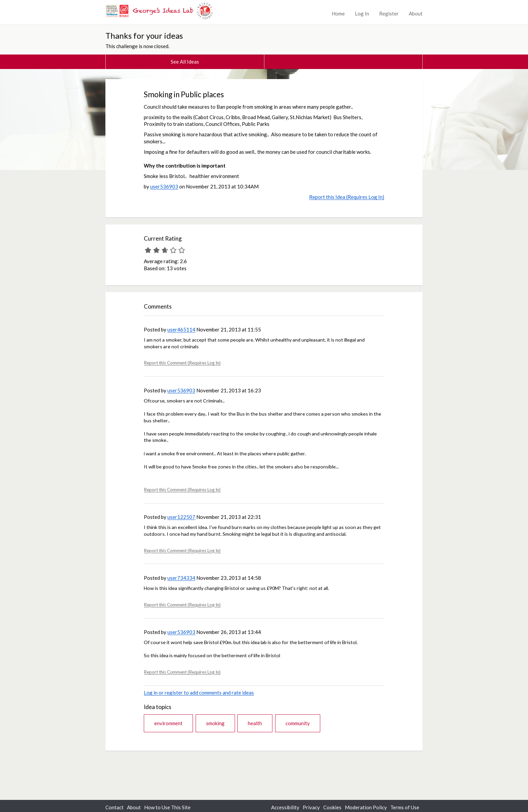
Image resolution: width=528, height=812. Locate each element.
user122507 (181, 517)
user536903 (164, 186)
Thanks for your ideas (144, 36)
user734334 (181, 578)
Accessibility (285, 807)
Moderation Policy (366, 807)
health (255, 723)
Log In (362, 13)
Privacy (311, 807)
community (298, 723)
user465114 (181, 329)
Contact (114, 807)
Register (389, 13)
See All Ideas (185, 62)
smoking (215, 723)
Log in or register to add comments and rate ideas (199, 693)
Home (338, 13)
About (416, 13)
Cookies (332, 807)
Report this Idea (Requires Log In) (347, 197)
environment (168, 723)
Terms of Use (405, 807)
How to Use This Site (167, 807)
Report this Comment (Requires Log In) (182, 363)
